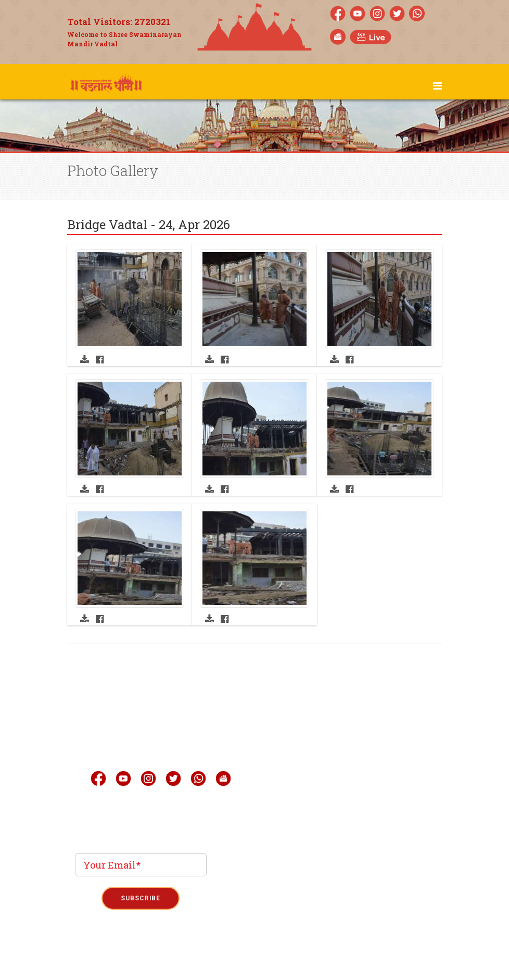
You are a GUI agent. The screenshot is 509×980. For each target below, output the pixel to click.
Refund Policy (309, 955)
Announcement (328, 815)
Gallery (313, 752)
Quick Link (320, 794)
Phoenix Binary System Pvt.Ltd (273, 919)
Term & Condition (255, 955)
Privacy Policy (201, 955)
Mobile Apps (322, 773)
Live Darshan (323, 732)
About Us (315, 711)
